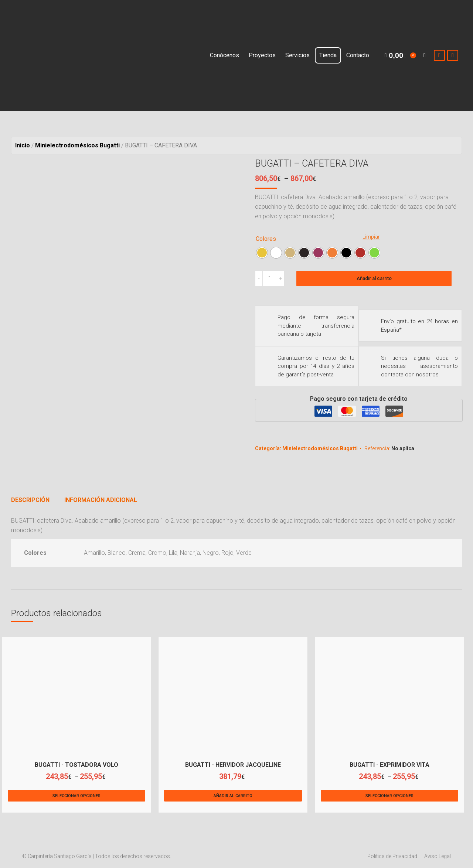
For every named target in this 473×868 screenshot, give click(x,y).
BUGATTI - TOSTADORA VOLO (76, 765)
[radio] (262, 253)
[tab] (30, 496)
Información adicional (101, 500)
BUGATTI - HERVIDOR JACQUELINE (233, 765)
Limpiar (371, 237)
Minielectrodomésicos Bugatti (320, 448)
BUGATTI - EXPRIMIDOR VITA (389, 765)
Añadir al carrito (374, 278)
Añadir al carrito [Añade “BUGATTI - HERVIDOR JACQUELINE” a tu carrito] (233, 796)
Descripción (30, 500)
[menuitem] (224, 55)
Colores (266, 239)
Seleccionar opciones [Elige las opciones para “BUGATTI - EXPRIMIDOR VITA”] (389, 796)
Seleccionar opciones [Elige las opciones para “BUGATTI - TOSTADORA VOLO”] (76, 796)
